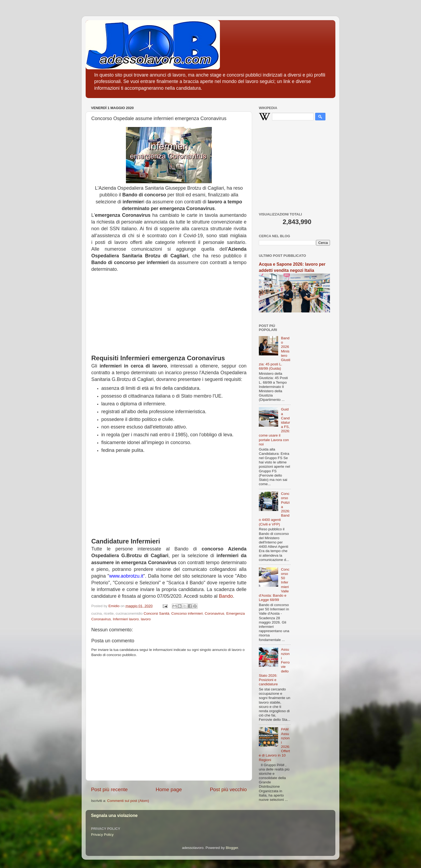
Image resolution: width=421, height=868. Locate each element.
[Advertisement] (169, 316)
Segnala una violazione (114, 815)
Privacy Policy (102, 835)
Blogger (232, 848)
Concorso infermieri (187, 613)
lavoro (146, 619)
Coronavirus (215, 613)
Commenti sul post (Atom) (128, 801)
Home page (169, 789)
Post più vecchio (228, 789)
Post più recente (109, 789)
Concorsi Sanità (156, 613)
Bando (226, 596)
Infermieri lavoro (126, 619)
